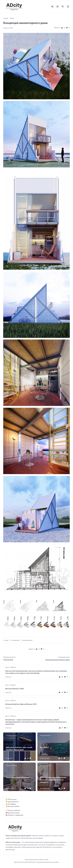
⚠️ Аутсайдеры (11, 804)
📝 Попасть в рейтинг (13, 810)
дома (7, 640)
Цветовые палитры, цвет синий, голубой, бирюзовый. (19, 748)
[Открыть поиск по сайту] (63, 7)
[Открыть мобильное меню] (68, 7)
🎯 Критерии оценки (13, 813)
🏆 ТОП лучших (11, 799)
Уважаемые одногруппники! (18, 777)
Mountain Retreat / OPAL (15, 689)
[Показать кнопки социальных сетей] (52, 7)
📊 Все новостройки (12, 806)
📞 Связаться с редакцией (14, 815)
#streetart (44, 747)
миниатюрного (28, 640)
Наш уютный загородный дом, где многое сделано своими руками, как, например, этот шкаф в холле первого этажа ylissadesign (36, 672)
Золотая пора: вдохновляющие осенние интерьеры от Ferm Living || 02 (53, 780)
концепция (16, 640)
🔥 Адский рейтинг (12, 802)
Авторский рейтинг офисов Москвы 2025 (21, 704)
